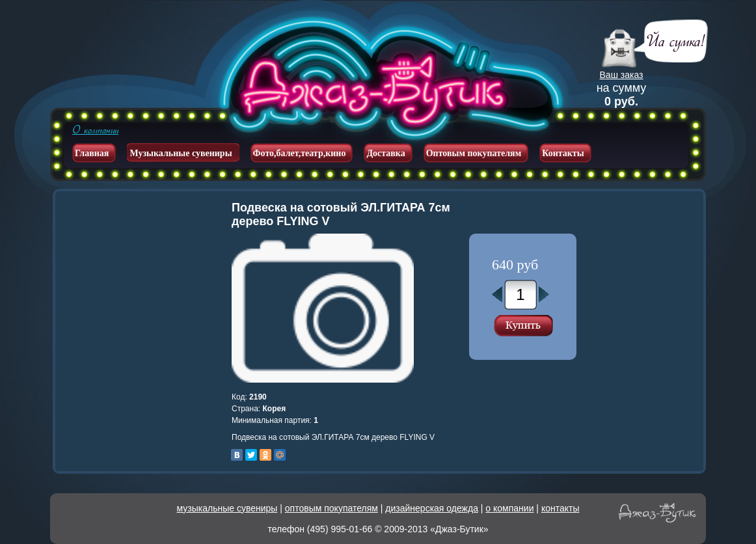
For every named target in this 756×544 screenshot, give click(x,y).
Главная (92, 153)
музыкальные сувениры (227, 508)
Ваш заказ (622, 75)
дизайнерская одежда (432, 508)
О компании (95, 130)
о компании (509, 508)
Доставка (385, 153)
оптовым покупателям (331, 508)
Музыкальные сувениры (181, 153)
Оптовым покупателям (474, 153)
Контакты (563, 153)
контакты (560, 508)
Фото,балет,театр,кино (300, 153)
